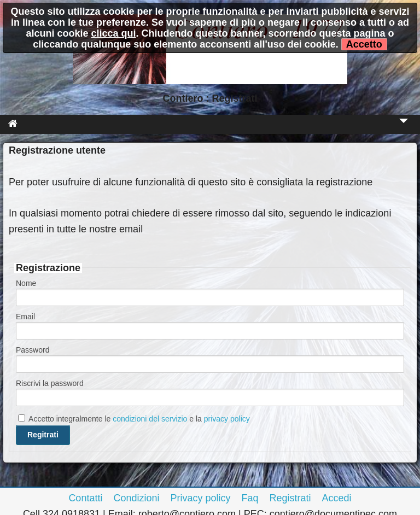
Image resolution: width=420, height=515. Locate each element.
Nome (26, 283)
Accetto (364, 44)
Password (33, 350)
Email (25, 317)
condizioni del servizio (150, 419)
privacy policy (227, 419)
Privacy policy (200, 498)
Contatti (85, 498)
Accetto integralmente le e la (134, 419)
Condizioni (136, 498)
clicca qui (113, 33)
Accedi (337, 498)
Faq (250, 498)
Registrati (290, 498)
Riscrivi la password (50, 383)
